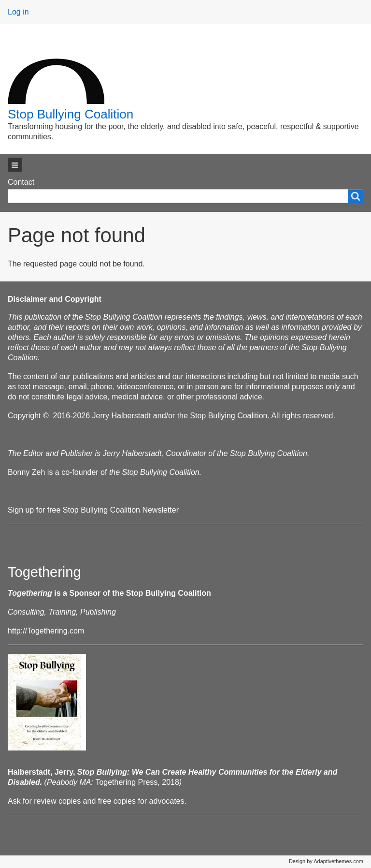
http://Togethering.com (46, 631)
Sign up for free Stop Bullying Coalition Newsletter (93, 510)
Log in (18, 12)
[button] (15, 165)
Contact (21, 182)
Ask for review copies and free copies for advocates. (97, 801)
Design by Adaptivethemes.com (326, 861)
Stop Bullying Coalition (71, 114)
